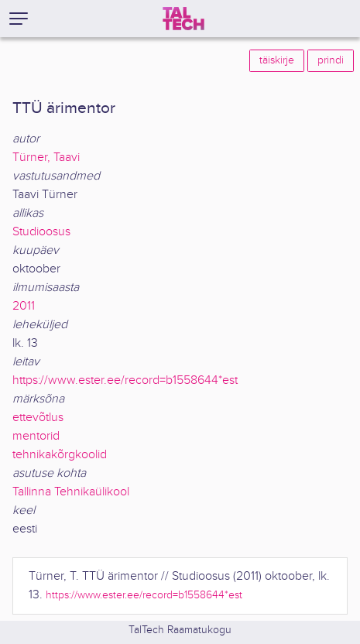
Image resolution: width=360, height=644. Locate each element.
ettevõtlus (38, 418)
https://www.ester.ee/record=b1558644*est (125, 380)
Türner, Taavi (46, 158)
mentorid (36, 436)
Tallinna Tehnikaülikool (71, 492)
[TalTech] (183, 19)
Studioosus (41, 232)
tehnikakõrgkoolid (60, 455)
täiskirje (277, 60)
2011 (24, 306)
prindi (331, 60)
